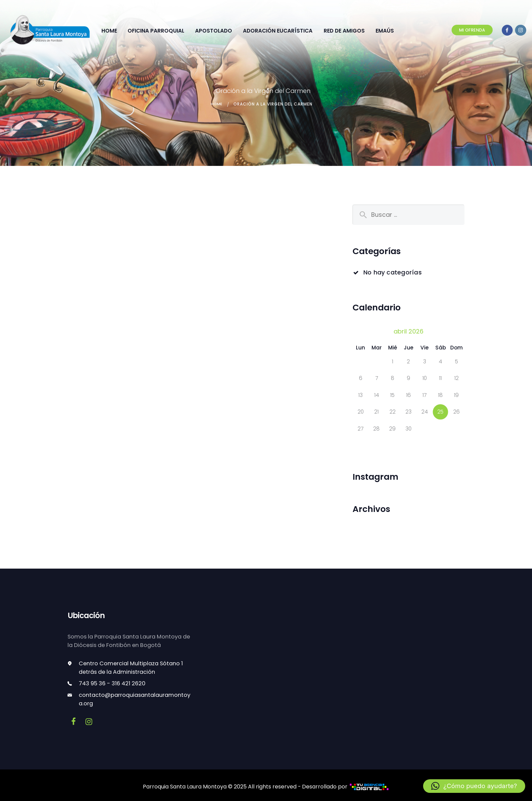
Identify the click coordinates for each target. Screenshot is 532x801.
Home (216, 102)
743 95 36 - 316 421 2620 (112, 682)
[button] (475, 786)
